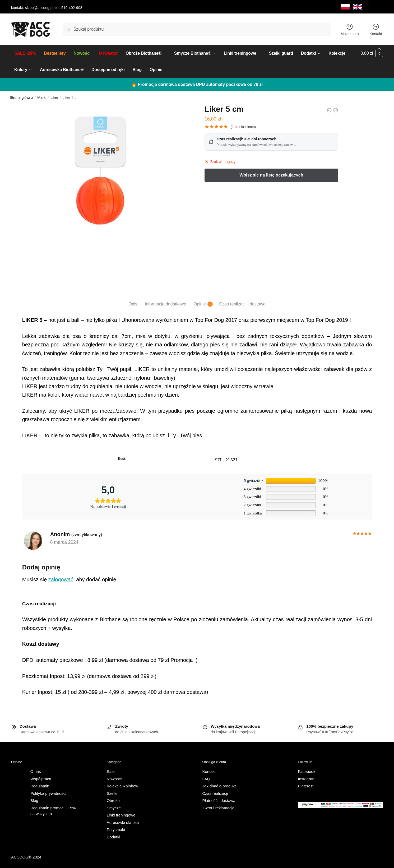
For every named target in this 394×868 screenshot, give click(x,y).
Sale (111, 771)
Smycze (114, 807)
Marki (42, 97)
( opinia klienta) (243, 126)
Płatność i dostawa (219, 800)
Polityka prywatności (48, 793)
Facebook (307, 771)
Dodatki (113, 836)
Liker (54, 97)
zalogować (61, 579)
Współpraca (41, 778)
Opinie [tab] (200, 303)
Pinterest (306, 785)
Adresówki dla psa (123, 822)
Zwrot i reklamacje (219, 807)
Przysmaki (116, 829)
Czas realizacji (215, 793)
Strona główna (22, 97)
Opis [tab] (133, 303)
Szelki (112, 793)
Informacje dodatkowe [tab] (166, 303)
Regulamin (40, 785)
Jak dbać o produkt (219, 785)
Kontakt (376, 29)
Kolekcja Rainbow (122, 785)
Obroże (113, 800)
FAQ (206, 778)
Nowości (114, 778)
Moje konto (350, 29)
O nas (36, 771)
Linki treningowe (121, 814)
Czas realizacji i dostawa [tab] (242, 303)
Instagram (307, 778)
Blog (34, 800)
